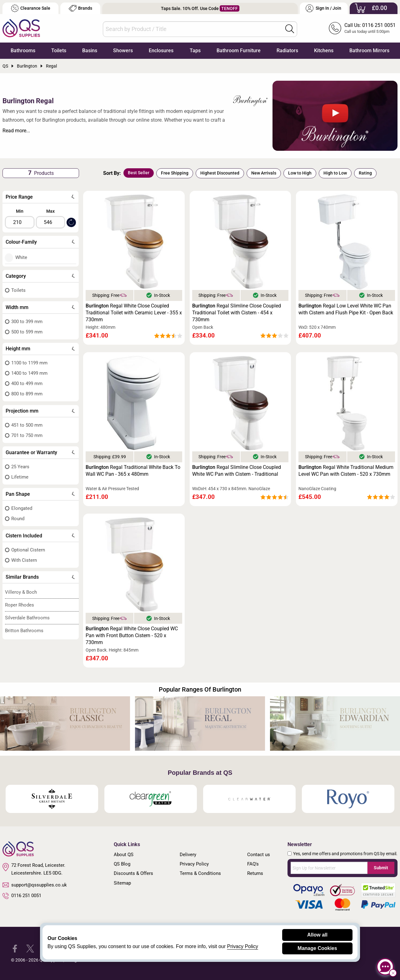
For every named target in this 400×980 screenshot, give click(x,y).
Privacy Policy (194, 864)
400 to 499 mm (27, 383)
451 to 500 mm (27, 425)
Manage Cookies (317, 948)
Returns (255, 873)
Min (20, 211)
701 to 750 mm (27, 435)
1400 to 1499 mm (29, 373)
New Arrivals (264, 173)
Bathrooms (23, 51)
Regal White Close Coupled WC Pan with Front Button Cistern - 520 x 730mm (132, 635)
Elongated (22, 508)
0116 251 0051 (22, 896)
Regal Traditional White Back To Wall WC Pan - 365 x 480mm (133, 471)
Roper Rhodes (20, 605)
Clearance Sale (31, 8)
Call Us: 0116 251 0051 (370, 25)
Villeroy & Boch (21, 592)
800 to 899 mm (27, 394)
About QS (124, 855)
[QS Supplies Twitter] (30, 948)
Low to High (300, 173)
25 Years (20, 467)
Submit (381, 868)
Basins (90, 51)
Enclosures (161, 51)
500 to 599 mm (27, 332)
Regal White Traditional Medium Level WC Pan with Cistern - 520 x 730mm (346, 471)
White (21, 257)
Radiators (287, 51)
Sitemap (122, 883)
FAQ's (253, 864)
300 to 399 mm (27, 322)
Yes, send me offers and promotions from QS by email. (345, 854)
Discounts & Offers (133, 873)
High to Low (335, 173)
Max (50, 211)
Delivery (188, 855)
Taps (195, 51)
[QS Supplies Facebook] (15, 948)
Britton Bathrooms (24, 631)
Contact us (259, 855)
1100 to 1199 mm (29, 363)
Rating (365, 173)
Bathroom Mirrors (369, 51)
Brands (80, 8)
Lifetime (20, 477)
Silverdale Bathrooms (27, 618)
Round (18, 519)
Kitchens (324, 51)
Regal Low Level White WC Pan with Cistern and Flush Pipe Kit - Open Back (346, 309)
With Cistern (24, 560)
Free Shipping (175, 173)
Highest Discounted (220, 173)
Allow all (317, 935)
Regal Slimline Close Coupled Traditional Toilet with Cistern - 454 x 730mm (237, 313)
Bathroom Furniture (239, 51)
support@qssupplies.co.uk (35, 885)
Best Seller (139, 173)
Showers (123, 51)
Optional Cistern (28, 550)
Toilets (59, 51)
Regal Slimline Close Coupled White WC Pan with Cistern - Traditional (237, 471)
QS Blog (122, 864)
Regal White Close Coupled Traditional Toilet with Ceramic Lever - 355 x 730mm (134, 313)
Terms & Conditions (200, 873)
